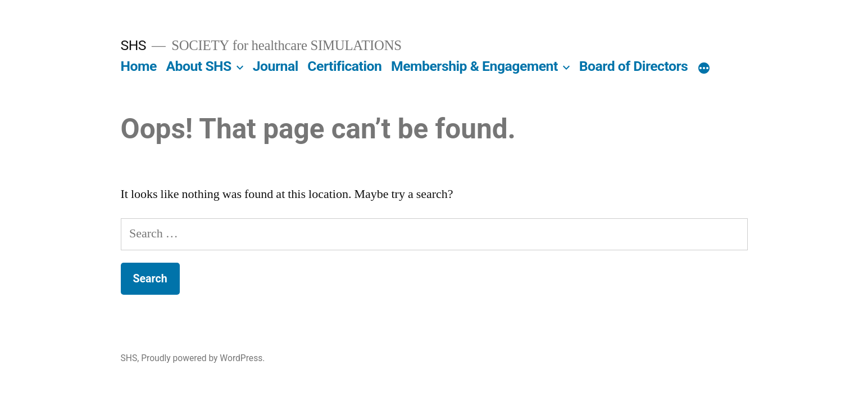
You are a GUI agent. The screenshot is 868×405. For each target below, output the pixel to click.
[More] (704, 69)
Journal (276, 66)
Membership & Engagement (474, 66)
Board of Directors (634, 66)
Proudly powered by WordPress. (203, 358)
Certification (344, 66)
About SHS (198, 66)
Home (139, 66)
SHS (134, 45)
